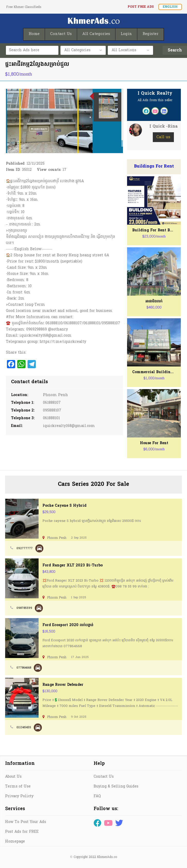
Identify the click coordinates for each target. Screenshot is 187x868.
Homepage (15, 842)
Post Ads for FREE (22, 832)
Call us (163, 137)
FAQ (97, 796)
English (170, 7)
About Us (13, 777)
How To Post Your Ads (26, 822)
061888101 (51, 418)
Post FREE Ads (141, 7)
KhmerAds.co (107, 857)
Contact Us (104, 777)
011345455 (24, 727)
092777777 (25, 548)
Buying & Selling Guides (116, 787)
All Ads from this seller (155, 100)
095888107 (52, 411)
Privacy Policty (19, 796)
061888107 (52, 403)
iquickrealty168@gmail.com (69, 426)
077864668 (24, 668)
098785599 (24, 608)
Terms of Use (18, 787)
